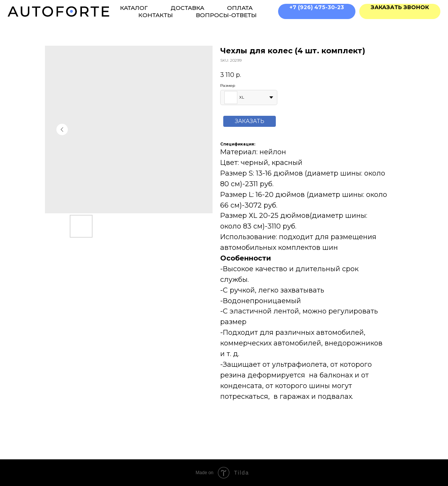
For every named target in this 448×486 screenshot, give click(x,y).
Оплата (240, 8)
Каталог (134, 8)
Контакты (156, 15)
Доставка (187, 8)
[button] (400, 11)
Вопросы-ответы (226, 15)
